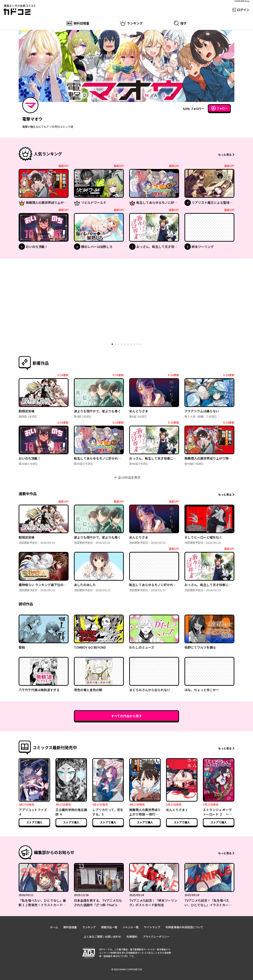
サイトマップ (152, 927)
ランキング (89, 927)
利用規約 (132, 936)
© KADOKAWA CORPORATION (127, 969)
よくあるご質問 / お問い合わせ (102, 936)
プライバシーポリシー (156, 936)
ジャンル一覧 (131, 927)
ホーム (54, 927)
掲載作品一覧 (109, 927)
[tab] (112, 344)
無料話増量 (70, 927)
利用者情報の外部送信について (184, 927)
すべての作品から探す (126, 716)
